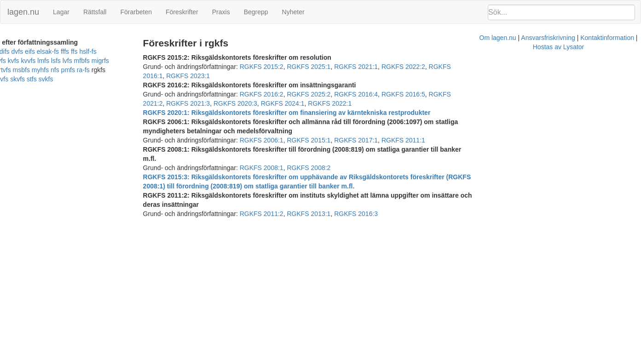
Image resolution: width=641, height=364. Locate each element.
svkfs (21, 79)
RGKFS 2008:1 (282, 140)
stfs (6, 79)
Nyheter (293, 12)
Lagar (61, 12)
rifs (100, 70)
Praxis (221, 12)
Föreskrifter (182, 12)
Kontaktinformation (423, 195)
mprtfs (113, 61)
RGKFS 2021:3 (518, 85)
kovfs (151, 51)
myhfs (29, 70)
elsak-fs (75, 51)
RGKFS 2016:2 (282, 85)
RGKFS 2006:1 (282, 122)
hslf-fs (116, 51)
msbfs (10, 70)
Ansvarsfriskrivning (364, 195)
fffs (92, 51)
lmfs (37, 61)
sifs (111, 70)
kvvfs (22, 61)
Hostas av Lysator (481, 195)
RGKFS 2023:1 (518, 67)
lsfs (49, 61)
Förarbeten (136, 12)
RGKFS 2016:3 (377, 177)
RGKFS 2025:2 (329, 85)
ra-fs (72, 70)
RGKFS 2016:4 (377, 85)
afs (6, 51)
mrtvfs (133, 61)
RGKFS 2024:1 (613, 85)
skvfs (140, 70)
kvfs (7, 61)
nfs (43, 70)
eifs (58, 51)
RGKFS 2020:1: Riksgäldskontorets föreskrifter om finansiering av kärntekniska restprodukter (307, 103)
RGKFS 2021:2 (471, 85)
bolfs (19, 51)
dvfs (45, 51)
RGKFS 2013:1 (329, 177)
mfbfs (75, 61)
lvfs (61, 61)
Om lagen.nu (313, 195)
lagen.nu (23, 12)
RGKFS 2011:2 (282, 177)
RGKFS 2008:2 (329, 140)
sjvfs (124, 70)
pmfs (57, 70)
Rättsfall (95, 12)
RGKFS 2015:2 (282, 67)
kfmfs (134, 51)
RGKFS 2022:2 (424, 67)
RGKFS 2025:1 (329, 67)
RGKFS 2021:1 (377, 67)
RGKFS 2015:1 (329, 122)
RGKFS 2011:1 (424, 122)
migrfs (94, 61)
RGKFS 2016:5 (424, 85)
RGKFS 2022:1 (185, 94)
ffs (102, 51)
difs (32, 51)
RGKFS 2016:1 (471, 67)
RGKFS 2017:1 (377, 122)
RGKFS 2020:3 (566, 85)
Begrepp (256, 12)
